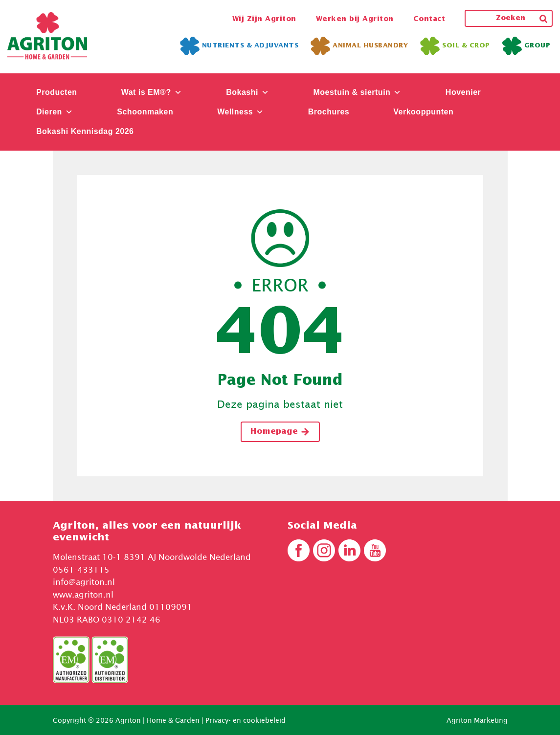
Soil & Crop (455, 46)
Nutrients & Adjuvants (239, 46)
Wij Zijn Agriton (264, 19)
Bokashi (247, 92)
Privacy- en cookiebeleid (246, 720)
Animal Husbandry (359, 46)
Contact (429, 19)
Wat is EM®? (152, 92)
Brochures (329, 112)
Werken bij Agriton (355, 19)
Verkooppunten (423, 112)
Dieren (55, 112)
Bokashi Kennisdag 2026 (85, 131)
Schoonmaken (145, 112)
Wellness (241, 112)
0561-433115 (81, 570)
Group (526, 46)
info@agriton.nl (84, 582)
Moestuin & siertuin (357, 92)
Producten (57, 92)
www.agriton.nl (83, 595)
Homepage (280, 432)
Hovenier (463, 92)
